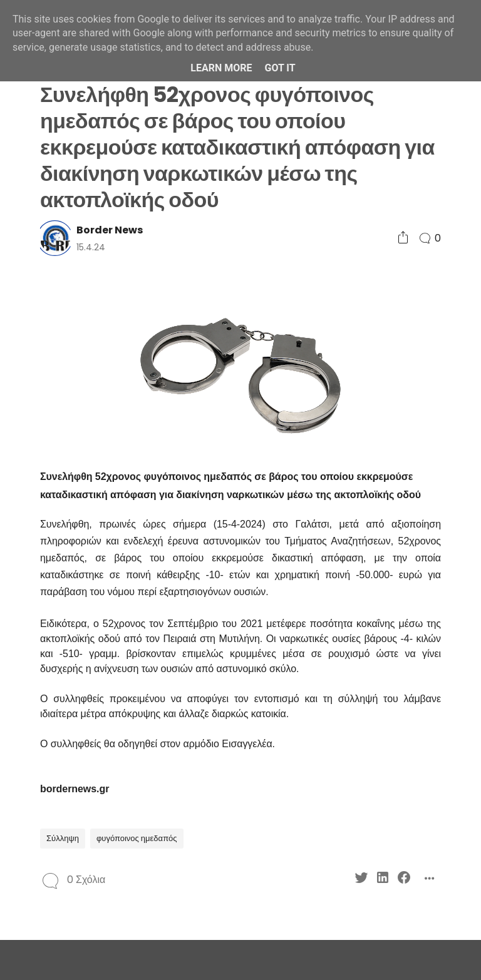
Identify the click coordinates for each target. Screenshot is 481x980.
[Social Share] (403, 238)
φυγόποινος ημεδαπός (137, 838)
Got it (280, 68)
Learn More (221, 68)
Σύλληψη (63, 838)
